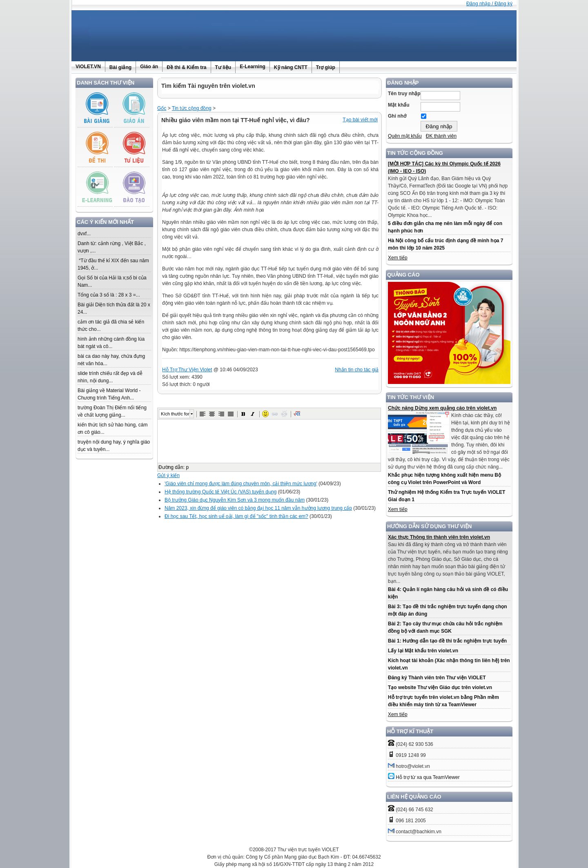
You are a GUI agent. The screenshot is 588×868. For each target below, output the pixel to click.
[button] (203, 414)
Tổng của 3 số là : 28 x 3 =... (109, 295)
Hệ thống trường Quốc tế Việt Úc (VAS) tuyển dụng (220, 492)
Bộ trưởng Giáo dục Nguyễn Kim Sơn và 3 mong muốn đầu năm (235, 500)
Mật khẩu (399, 105)
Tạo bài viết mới (360, 120)
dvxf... (84, 234)
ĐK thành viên (441, 136)
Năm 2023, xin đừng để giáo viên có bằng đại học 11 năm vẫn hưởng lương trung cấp (258, 508)
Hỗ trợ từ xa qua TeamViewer (428, 777)
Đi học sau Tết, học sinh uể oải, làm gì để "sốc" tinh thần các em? (236, 516)
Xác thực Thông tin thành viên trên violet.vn (439, 537)
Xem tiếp (398, 258)
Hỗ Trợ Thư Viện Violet (187, 370)
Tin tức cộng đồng (192, 108)
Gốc (162, 108)
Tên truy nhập (404, 94)
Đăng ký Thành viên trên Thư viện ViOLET (437, 678)
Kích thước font (175, 414)
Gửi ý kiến (168, 475)
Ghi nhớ (397, 116)
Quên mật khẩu (405, 136)
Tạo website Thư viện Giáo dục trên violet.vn (440, 687)
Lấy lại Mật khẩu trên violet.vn (423, 651)
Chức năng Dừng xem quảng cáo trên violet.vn (442, 408)
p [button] (187, 467)
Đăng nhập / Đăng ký (489, 4)
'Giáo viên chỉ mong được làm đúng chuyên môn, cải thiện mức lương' (241, 484)
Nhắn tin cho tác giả (357, 370)
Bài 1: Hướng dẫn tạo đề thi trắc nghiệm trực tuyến (447, 641)
